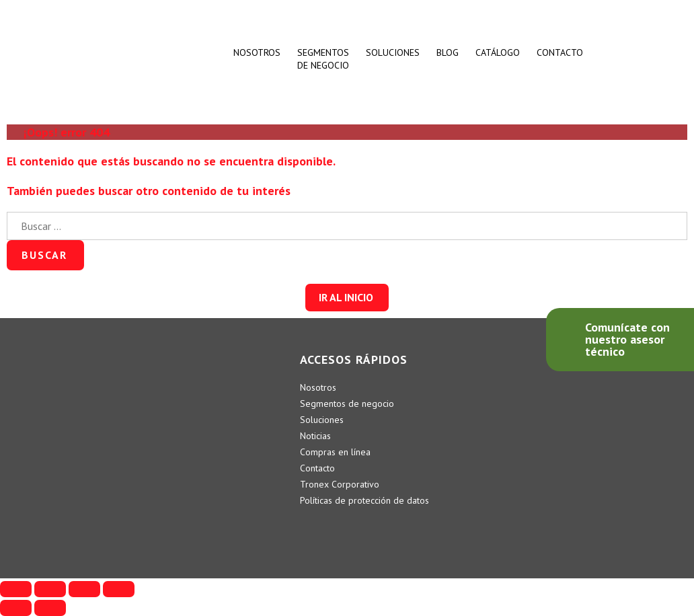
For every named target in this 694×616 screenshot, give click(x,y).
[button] (347, 298)
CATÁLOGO (498, 52)
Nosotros (257, 52)
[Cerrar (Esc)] (16, 589)
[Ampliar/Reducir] (119, 589)
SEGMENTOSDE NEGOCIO (323, 59)
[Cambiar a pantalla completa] (84, 589)
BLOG (448, 52)
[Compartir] (50, 589)
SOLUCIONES (393, 52)
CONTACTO (560, 52)
